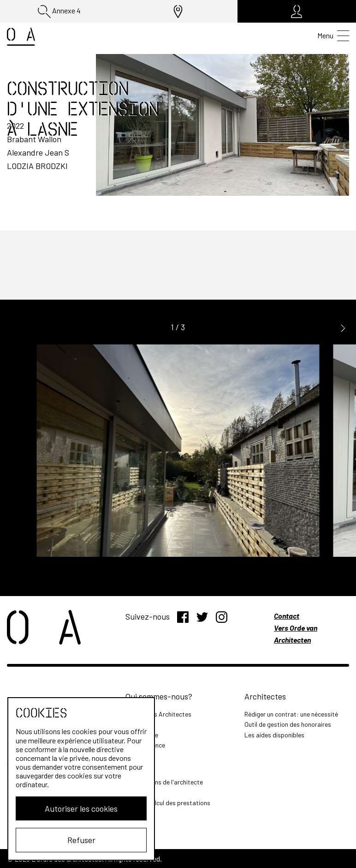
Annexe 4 (59, 12)
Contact (287, 616)
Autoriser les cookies (81, 808)
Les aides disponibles (274, 735)
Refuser (81, 840)
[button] (343, 328)
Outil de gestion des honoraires (288, 724)
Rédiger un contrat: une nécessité (291, 714)
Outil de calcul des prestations (168, 803)
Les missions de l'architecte (164, 782)
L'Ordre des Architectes (158, 714)
